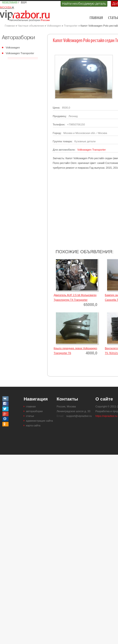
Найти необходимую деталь (84, 4)
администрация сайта (39, 421)
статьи (30, 416)
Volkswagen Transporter (20, 53)
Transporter (71, 26)
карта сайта (33, 425)
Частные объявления (31, 26)
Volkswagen (54, 26)
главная (96, 18)
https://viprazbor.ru (106, 416)
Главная (10, 26)
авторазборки (34, 411)
